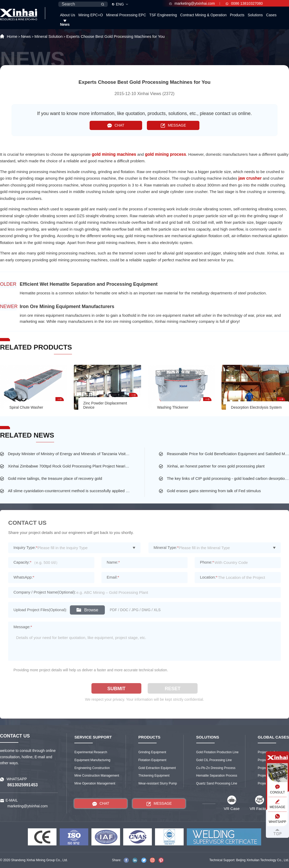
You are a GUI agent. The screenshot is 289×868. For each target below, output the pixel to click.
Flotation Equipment (152, 760)
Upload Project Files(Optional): (40, 610)
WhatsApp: (24, 577)
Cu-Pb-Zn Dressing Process (216, 768)
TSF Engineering (163, 15)
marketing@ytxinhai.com (192, 3)
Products (237, 15)
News (65, 24)
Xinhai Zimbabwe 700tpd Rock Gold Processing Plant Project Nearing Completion (69, 466)
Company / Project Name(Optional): (45, 592)
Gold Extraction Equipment (157, 768)
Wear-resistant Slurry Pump (158, 783)
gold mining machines (114, 154)
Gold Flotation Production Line (217, 752)
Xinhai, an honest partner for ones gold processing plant (216, 466)
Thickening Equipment (154, 776)
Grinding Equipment (152, 752)
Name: (113, 562)
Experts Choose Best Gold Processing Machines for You (115, 36)
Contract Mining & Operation (203, 15)
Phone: (207, 562)
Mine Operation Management (95, 783)
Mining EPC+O (91, 15)
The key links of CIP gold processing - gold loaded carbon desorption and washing (228, 478)
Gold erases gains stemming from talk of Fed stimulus (214, 491)
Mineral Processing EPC (126, 15)
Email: (113, 577)
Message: (23, 627)
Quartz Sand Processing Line (217, 783)
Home (12, 36)
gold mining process (166, 154)
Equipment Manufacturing (92, 760)
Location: (209, 577)
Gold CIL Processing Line (214, 760)
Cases (271, 15)
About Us (68, 15)
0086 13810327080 (244, 3)
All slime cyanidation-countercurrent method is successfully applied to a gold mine (69, 491)
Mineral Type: (166, 547)
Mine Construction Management (97, 776)
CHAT (116, 125)
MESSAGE (173, 125)
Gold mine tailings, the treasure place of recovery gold (55, 478)
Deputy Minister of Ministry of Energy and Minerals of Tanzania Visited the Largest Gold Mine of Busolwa (69, 454)
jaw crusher (250, 178)
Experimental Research (91, 752)
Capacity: (22, 562)
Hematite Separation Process (217, 776)
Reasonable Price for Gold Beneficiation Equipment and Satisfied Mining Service (228, 454)
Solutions (255, 15)
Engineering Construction (92, 768)
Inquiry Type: (25, 547)
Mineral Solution (49, 36)
